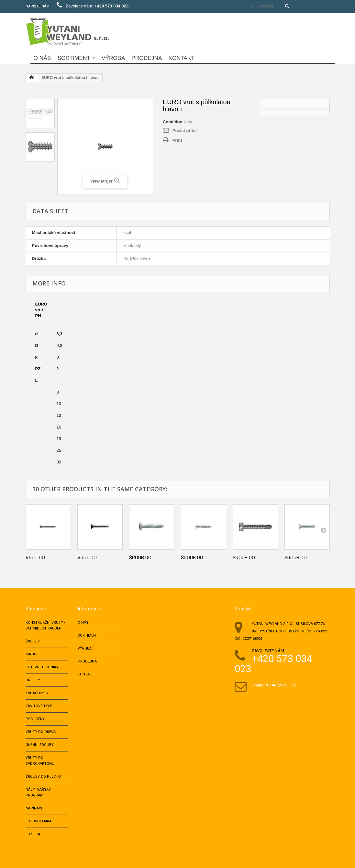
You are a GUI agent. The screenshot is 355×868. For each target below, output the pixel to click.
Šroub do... (142, 558)
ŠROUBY (33, 641)
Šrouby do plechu (43, 777)
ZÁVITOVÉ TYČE (39, 706)
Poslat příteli (185, 131)
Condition (173, 122)
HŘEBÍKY (33, 680)
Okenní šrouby (40, 745)
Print (177, 140)
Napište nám (38, 6)
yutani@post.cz (281, 685)
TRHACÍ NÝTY (37, 693)
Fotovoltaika (39, 821)
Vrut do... (37, 558)
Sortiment (74, 58)
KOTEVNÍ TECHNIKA (42, 667)
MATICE (32, 654)
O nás (42, 58)
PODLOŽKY (35, 719)
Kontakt (181, 58)
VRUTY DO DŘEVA (41, 732)
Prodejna (147, 58)
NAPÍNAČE (34, 808)
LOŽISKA (33, 834)
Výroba (113, 58)
